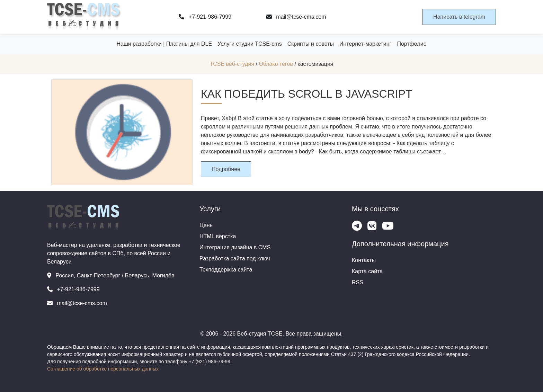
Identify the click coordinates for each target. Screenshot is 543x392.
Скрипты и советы (311, 44)
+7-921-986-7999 (205, 17)
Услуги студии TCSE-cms (250, 44)
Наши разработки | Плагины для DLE (164, 44)
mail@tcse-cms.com (296, 17)
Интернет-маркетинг (365, 44)
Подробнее (226, 169)
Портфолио (412, 44)
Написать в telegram (459, 17)
